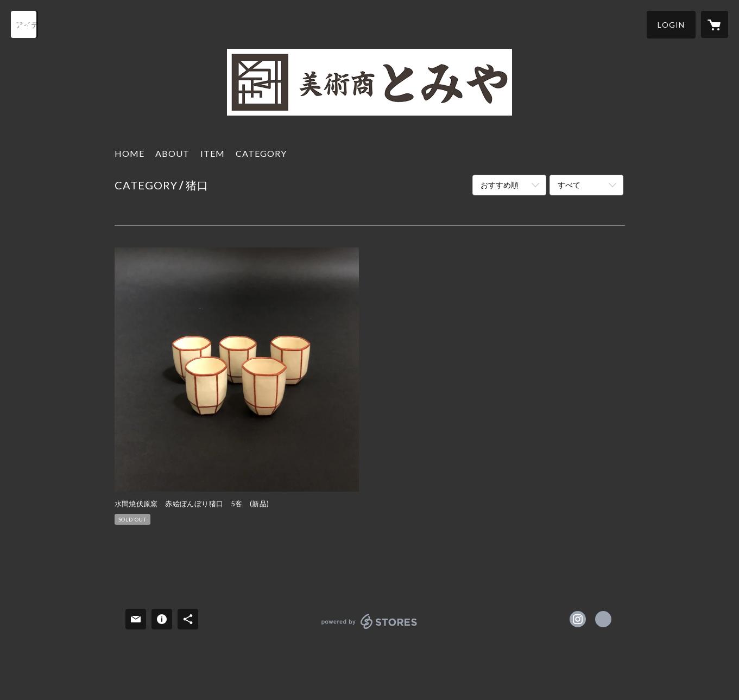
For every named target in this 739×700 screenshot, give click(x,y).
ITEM (213, 153)
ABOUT (172, 153)
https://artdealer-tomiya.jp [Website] (603, 619)
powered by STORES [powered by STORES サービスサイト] (369, 629)
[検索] (24, 24)
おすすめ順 (500, 185)
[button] (671, 25)
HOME (130, 153)
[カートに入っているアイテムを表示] (715, 24)
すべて (569, 185)
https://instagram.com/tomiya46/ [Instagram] (578, 619)
